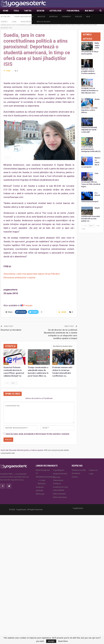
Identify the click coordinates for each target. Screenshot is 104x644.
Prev (7, 383)
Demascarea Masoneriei (24, 17)
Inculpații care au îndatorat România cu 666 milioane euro (90, 91)
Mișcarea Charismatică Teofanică (58, 480)
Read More (63, 641)
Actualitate (5, 17)
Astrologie (55, 11)
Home (6, 11)
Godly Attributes (42, 482)
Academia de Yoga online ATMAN (60, 489)
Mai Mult (89, 11)
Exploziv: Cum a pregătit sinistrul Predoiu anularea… (89, 71)
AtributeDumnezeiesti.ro (43, 477)
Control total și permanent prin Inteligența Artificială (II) (91, 149)
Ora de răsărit (27, 22)
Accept (51, 641)
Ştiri (6, 364)
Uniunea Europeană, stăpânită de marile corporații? (89, 130)
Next (14, 383)
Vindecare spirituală (40, 489)
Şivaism (41, 11)
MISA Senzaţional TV (43, 472)
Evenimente (66, 17)
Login (14, 22)
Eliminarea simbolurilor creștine (19, 278)
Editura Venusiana (60, 497)
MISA (88, 17)
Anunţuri (41, 17)
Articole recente (43, 22)
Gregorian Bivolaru (60, 474)
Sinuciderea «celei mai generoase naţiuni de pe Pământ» (32, 274)
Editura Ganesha (59, 494)
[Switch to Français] (27, 305)
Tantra (28, 11)
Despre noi (53, 17)
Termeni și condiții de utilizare (79, 472)
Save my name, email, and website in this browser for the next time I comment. (38, 434)
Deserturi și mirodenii (11, 330)
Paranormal (73, 11)
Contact (4, 22)
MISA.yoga (40, 494)
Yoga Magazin (59, 470)
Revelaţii (79, 17)
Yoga (16, 11)
